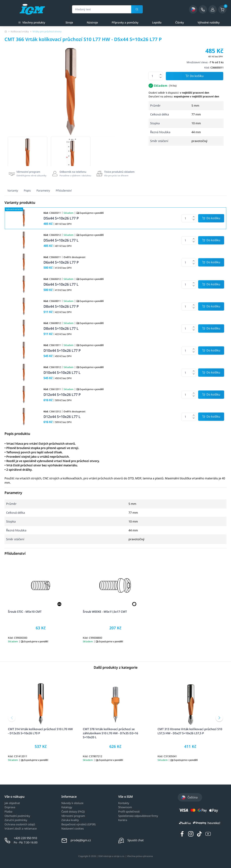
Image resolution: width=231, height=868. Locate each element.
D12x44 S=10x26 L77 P (62, 395)
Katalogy (67, 807)
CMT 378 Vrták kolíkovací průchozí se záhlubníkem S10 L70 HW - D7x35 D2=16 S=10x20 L (110, 733)
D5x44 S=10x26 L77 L (61, 240)
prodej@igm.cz (81, 840)
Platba (8, 812)
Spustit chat (136, 840)
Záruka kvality (70, 820)
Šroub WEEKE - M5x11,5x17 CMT (105, 612)
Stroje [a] (69, 22)
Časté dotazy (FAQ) (73, 812)
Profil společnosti (129, 812)
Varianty (13, 190)
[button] (12, 718)
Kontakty (124, 803)
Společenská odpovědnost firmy (138, 816)
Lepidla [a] (157, 22)
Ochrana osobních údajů (20, 824)
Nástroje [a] (92, 22)
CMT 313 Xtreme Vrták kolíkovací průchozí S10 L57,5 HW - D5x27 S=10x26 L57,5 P (190, 731)
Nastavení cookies (73, 829)
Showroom (125, 807)
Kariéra (123, 820)
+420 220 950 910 (25, 838)
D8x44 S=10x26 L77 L (61, 328)
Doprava (10, 807)
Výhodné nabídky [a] (209, 22)
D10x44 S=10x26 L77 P (62, 350)
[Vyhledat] (137, 9)
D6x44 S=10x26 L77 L (61, 284)
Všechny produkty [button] (32, 22)
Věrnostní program (73, 816)
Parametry (43, 190)
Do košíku (195, 76)
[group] (28, 157)
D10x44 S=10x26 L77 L (62, 372)
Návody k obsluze (72, 803)
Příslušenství (64, 190)
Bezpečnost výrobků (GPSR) (78, 824)
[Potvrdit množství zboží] (211, 218)
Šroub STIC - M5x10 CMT (25, 612)
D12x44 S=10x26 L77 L (62, 417)
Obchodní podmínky (17, 816)
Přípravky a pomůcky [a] (125, 22)
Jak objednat (12, 803)
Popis (27, 190)
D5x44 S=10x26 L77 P (61, 218)
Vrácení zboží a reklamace (21, 829)
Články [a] (180, 22)
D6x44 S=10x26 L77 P (61, 262)
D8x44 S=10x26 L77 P (61, 306)
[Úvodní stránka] (6, 31)
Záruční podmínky (16, 820)
